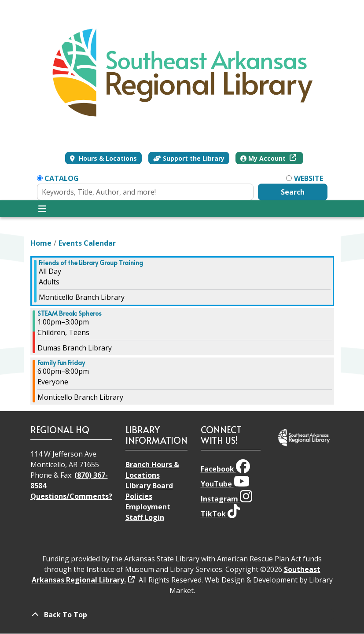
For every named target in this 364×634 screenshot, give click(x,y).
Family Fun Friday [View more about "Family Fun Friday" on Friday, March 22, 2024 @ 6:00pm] (61, 363)
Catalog (62, 178)
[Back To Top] (182, 615)
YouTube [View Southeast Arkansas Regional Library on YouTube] (225, 484)
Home (41, 243)
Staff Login (145, 517)
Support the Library (189, 158)
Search (293, 192)
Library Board (149, 486)
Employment (148, 507)
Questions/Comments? (71, 496)
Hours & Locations (107, 158)
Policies (139, 496)
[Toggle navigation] (42, 209)
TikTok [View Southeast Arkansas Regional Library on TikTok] (220, 514)
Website (309, 178)
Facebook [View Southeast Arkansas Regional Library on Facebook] (225, 469)
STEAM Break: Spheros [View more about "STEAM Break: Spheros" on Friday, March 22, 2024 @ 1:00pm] (70, 313)
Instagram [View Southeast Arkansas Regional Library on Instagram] (226, 499)
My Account (264, 158)
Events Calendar (87, 243)
